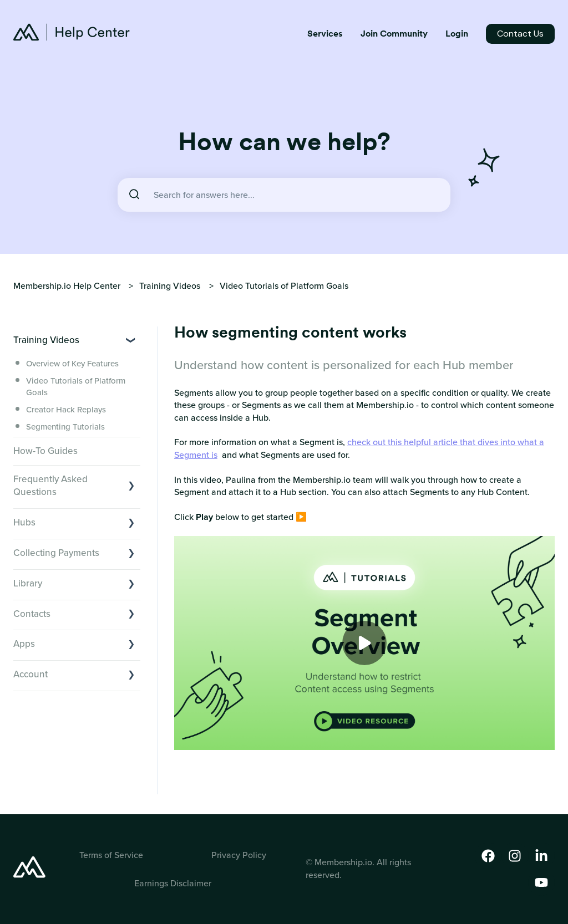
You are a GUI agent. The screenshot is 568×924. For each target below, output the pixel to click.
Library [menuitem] (28, 583)
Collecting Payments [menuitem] (56, 553)
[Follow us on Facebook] (488, 856)
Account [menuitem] (31, 674)
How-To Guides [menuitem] (45, 451)
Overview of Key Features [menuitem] (72, 364)
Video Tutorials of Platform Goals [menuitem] (76, 387)
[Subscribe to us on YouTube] (541, 882)
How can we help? (284, 141)
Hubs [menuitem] (24, 522)
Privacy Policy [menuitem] (239, 855)
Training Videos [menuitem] (46, 340)
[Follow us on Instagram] (515, 856)
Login (457, 34)
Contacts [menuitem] (32, 614)
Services (325, 34)
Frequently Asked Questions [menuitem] (50, 486)
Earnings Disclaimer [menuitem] (173, 883)
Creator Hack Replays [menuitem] (66, 410)
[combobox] (284, 195)
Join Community (394, 34)
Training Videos (170, 286)
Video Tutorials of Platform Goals (284, 286)
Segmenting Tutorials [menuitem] (65, 427)
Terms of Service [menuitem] (111, 855)
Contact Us (520, 34)
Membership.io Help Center (67, 286)
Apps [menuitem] (24, 644)
